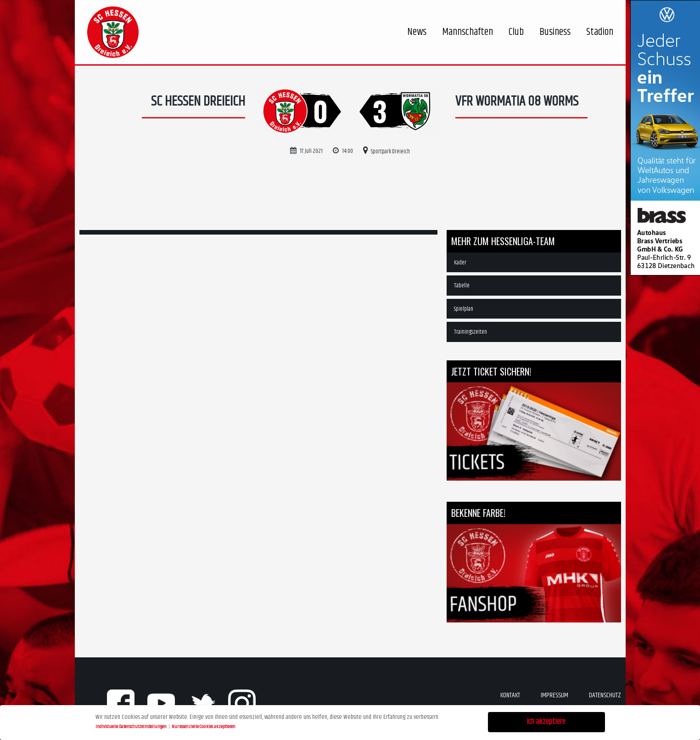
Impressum (554, 695)
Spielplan (464, 309)
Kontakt (510, 695)
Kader (460, 263)
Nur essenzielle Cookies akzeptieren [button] (204, 726)
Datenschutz (605, 695)
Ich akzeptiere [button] (546, 721)
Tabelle (462, 286)
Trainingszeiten (470, 332)
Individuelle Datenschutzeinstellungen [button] (132, 726)
